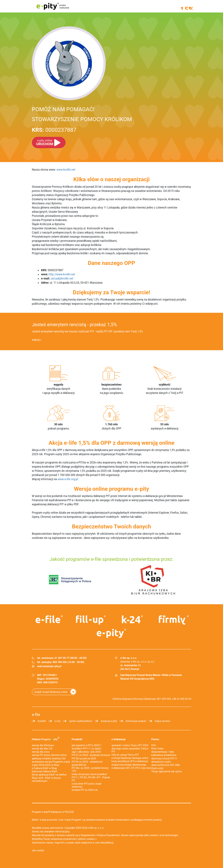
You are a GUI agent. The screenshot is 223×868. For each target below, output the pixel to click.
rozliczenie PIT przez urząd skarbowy (87, 785)
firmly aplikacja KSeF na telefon (49, 775)
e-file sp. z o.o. (96, 828)
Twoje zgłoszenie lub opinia (167, 771)
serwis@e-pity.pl (52, 666)
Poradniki (77, 739)
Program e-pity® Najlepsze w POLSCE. (53, 812)
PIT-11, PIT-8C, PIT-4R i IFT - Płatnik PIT (91, 779)
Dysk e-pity (157, 768)
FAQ (154, 745)
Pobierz (46, 739)
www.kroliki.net (66, 170)
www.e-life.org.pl (68, 479)
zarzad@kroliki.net (62, 279)
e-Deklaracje (119, 739)
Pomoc (155, 739)
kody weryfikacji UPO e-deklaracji (130, 761)
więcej (36, 340)
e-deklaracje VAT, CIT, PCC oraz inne (131, 768)
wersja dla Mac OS (42, 749)
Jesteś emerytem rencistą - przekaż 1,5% (74, 325)
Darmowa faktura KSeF (45, 771)
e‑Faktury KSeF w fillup (44, 768)
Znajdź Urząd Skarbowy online (51, 692)
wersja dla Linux (41, 752)
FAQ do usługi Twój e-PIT (125, 755)
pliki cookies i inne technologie (161, 835)
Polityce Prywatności (108, 835)
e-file (36, 715)
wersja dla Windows (43, 745)
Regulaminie (88, 835)
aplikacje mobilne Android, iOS (49, 759)
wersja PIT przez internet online (49, 755)
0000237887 (54, 130)
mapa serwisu (162, 721)
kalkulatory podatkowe (164, 755)
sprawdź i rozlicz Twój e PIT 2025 (130, 745)
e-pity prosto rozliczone (53, 6)
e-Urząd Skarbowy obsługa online (130, 758)
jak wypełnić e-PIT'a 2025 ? (87, 745)
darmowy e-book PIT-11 (164, 759)
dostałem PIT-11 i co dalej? (87, 749)
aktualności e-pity (161, 762)
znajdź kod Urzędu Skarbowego (129, 765)
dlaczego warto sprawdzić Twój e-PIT (130, 750)
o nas (57, 721)
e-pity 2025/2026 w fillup (45, 765)
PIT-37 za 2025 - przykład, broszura (91, 755)
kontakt (42, 721)
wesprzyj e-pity (109, 721)
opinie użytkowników (81, 721)
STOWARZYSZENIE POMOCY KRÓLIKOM (82, 119)
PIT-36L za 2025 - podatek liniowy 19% (90, 770)
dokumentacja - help (163, 752)
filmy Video (158, 749)
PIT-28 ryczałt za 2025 (84, 759)
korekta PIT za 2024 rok (85, 790)
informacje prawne (136, 721)
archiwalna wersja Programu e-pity (51, 762)
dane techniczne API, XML (166, 765)
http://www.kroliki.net (62, 274)
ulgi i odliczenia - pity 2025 (86, 752)
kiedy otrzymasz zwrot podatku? (90, 774)
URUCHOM (45, 143)
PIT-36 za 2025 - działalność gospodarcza (87, 763)
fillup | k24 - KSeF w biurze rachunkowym (46, 779)
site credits (38, 851)
